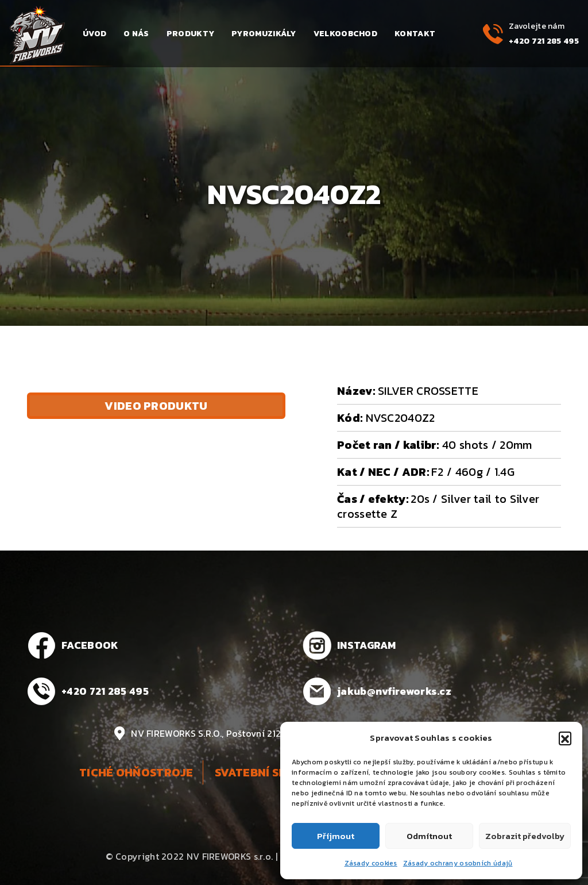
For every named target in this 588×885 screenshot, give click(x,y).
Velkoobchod (345, 34)
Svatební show (260, 772)
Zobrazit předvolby (525, 836)
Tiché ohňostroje (136, 772)
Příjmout (336, 836)
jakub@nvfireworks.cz (394, 691)
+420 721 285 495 (544, 41)
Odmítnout (429, 836)
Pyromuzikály (264, 34)
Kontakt (415, 34)
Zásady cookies (371, 863)
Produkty (190, 34)
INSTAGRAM (367, 645)
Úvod (94, 34)
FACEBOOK (90, 645)
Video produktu (156, 406)
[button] (565, 738)
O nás (136, 34)
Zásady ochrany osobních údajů (458, 863)
